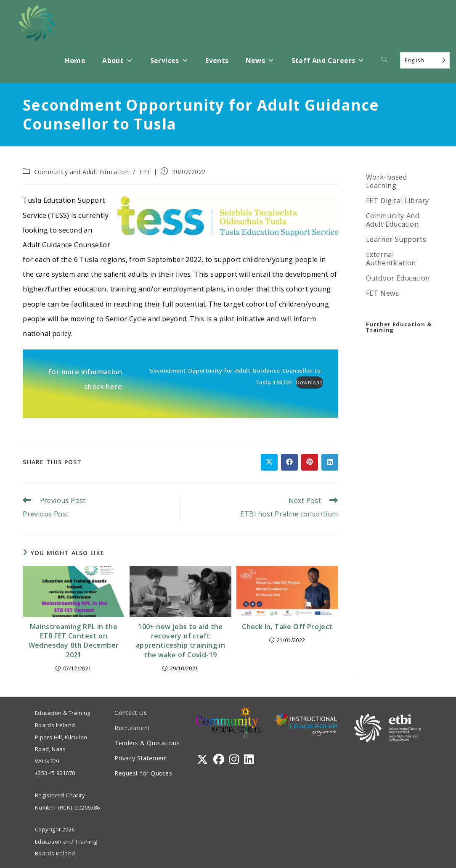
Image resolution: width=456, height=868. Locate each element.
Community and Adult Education (81, 172)
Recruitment (132, 728)
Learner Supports (396, 239)
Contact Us (131, 713)
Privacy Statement (141, 758)
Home (75, 61)
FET (145, 172)
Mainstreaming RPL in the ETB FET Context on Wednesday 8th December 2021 (74, 641)
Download (309, 382)
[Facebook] (219, 759)
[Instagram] (234, 759)
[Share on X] (269, 462)
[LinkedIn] (249, 759)
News (260, 61)
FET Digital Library (398, 201)
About (118, 61)
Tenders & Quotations (147, 743)
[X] (202, 759)
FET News (383, 293)
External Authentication (391, 259)
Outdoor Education (398, 278)
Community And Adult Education (393, 220)
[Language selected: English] (425, 60)
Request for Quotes (143, 773)
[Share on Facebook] (289, 462)
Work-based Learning (387, 181)
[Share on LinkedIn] (330, 462)
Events (217, 61)
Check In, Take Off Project (287, 627)
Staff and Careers (328, 61)
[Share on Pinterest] (310, 462)
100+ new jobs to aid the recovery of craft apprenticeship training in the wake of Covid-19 (180, 641)
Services (170, 61)
